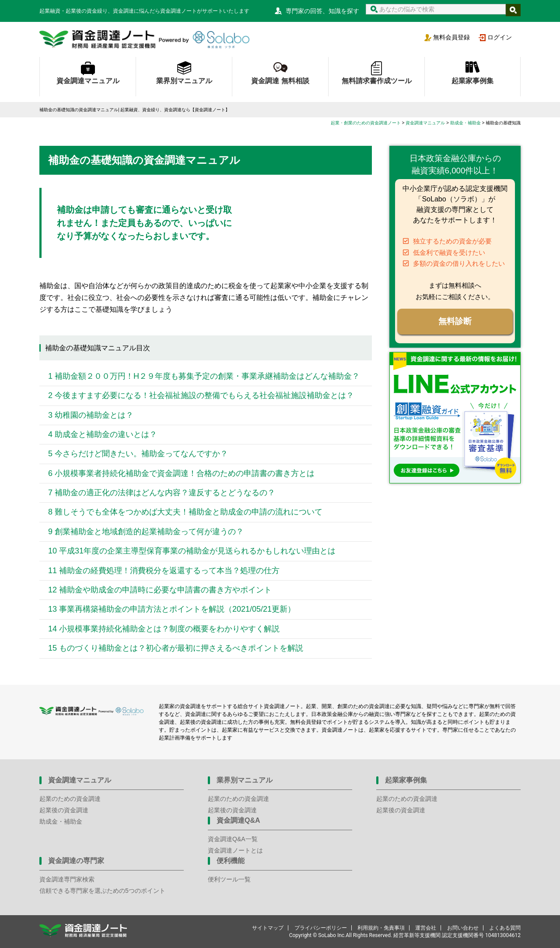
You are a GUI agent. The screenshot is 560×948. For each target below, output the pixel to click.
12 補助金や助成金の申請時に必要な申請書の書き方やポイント (160, 590)
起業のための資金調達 (70, 799)
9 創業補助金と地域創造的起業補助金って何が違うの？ (146, 532)
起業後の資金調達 (64, 810)
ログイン (500, 37)
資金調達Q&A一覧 (233, 839)
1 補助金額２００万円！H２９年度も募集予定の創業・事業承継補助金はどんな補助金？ (204, 376)
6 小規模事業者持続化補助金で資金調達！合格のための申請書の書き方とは (181, 473)
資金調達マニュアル (88, 81)
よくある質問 (505, 928)
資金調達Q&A (238, 820)
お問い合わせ (463, 928)
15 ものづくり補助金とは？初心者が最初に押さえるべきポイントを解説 (176, 648)
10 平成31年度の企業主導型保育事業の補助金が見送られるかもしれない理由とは (192, 551)
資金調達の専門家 (76, 861)
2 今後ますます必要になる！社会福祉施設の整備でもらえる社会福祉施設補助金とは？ (201, 395)
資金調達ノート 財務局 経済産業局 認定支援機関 (144, 39)
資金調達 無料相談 (280, 81)
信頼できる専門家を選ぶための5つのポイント (102, 891)
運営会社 (426, 928)
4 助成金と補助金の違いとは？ (103, 434)
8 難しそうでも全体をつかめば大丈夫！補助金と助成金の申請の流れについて (187, 512)
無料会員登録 (451, 37)
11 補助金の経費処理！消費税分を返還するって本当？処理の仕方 (164, 571)
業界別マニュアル (184, 81)
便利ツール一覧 (229, 879)
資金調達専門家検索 (67, 879)
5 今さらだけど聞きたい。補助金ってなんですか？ (138, 454)
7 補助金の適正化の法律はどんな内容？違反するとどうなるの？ (162, 493)
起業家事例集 (472, 81)
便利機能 (231, 861)
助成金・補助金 (61, 821)
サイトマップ (268, 928)
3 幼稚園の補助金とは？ (91, 415)
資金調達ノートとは (235, 850)
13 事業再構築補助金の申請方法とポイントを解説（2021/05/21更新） (172, 609)
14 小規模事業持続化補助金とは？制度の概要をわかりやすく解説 (164, 629)
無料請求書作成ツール (377, 81)
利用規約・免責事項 (381, 928)
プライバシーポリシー (321, 928)
